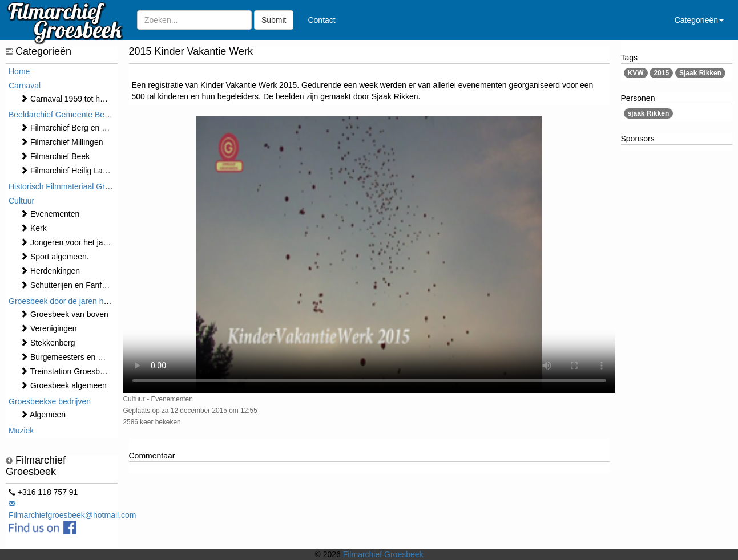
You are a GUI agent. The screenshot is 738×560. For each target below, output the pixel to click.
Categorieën (699, 20)
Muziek (21, 431)
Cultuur (21, 201)
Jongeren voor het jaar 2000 (75, 242)
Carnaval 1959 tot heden (69, 99)
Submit (274, 20)
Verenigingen (49, 328)
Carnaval (25, 86)
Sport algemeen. (55, 257)
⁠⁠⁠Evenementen (50, 214)
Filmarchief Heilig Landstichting (80, 171)
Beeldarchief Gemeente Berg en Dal (73, 115)
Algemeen (43, 415)
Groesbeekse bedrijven (50, 401)
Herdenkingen (50, 271)
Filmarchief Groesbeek (383, 554)
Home (19, 71)
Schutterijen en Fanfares (68, 285)
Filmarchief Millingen (61, 142)
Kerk (33, 228)
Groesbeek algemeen (63, 385)
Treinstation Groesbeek (66, 371)
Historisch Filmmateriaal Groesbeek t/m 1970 (88, 186)
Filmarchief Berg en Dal (67, 128)
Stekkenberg (48, 343)
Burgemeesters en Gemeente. (78, 357)
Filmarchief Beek (55, 156)
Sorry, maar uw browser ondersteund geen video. (369, 255)
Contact (321, 20)
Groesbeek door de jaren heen (63, 301)
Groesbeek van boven (64, 314)
